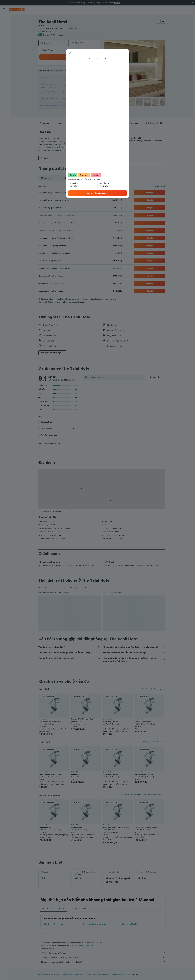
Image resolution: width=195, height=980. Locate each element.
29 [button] (87, 90)
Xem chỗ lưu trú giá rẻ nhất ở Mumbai (150, 742)
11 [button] (64, 78)
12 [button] (70, 78)
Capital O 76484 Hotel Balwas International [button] (83, 720)
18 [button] (64, 84)
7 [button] (81, 72)
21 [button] (82, 84)
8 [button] (87, 72)
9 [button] (93, 72)
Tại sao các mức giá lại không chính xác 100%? (103, 962)
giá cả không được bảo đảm (84, 946)
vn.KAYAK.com (43, 975)
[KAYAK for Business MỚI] (4, 45)
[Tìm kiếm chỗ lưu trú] (4, 22)
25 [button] (64, 90)
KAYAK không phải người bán (103, 953)
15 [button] (87, 78)
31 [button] (58, 96)
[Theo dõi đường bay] (4, 40)
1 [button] (87, 66)
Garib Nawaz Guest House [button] (50, 774)
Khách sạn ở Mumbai (130, 924)
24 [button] (58, 90)
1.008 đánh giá (56, 35)
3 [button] (58, 72)
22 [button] (87, 84)
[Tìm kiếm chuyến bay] (4, 17)
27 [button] (76, 90)
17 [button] (58, 84)
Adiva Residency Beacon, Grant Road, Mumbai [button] (116, 829)
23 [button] (93, 84)
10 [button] (58, 78)
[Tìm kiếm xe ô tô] (4, 27)
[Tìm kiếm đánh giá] (116, 377)
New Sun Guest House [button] (144, 774)
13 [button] (76, 78)
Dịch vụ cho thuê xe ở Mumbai (94, 924)
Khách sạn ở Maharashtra (99, 975)
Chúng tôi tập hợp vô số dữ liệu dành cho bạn (103, 957)
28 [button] (81, 90)
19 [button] (70, 84)
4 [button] (64, 72)
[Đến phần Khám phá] (4, 34)
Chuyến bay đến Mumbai (54, 924)
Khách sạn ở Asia (66, 975)
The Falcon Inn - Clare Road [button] (51, 721)
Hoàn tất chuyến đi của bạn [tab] (54, 909)
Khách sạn (54, 975)
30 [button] (93, 90)
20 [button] (75, 84)
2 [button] (93, 66)
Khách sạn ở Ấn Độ (81, 975)
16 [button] (93, 78)
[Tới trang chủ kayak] (17, 9)
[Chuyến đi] (4, 52)
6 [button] (76, 72)
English (117, 3)
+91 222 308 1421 (46, 31)
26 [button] (70, 90)
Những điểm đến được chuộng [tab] (81, 909)
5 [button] (70, 72)
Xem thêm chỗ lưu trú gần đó (153, 689)
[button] (192, 3)
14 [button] (82, 78)
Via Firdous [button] (76, 774)
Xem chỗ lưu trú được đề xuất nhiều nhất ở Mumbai (144, 795)
